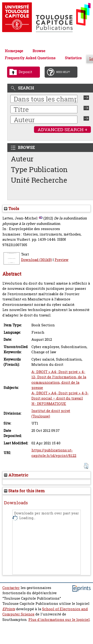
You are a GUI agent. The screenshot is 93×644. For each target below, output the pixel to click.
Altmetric (16, 475)
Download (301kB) (36, 260)
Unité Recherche (39, 180)
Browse (39, 51)
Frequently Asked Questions (30, 58)
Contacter (11, 588)
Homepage (14, 51)
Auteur (22, 159)
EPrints (9, 609)
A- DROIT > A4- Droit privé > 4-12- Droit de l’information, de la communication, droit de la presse (59, 380)
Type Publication (39, 169)
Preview (61, 260)
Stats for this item (24, 491)
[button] (86, 466)
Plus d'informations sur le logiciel (59, 620)
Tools (12, 208)
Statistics (73, 58)
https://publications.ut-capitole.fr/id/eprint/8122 (54, 453)
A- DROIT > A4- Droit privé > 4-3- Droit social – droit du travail (60, 396)
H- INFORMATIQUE (49, 404)
